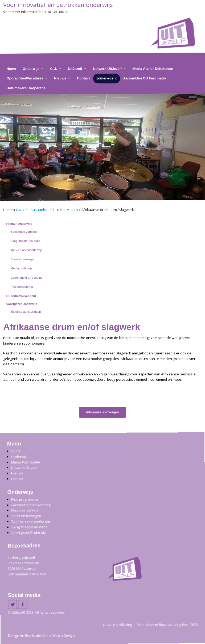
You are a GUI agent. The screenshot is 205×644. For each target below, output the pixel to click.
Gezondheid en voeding (27, 278)
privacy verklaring (118, 624)
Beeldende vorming (24, 232)
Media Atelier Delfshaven (153, 69)
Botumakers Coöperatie (26, 88)
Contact (83, 78)
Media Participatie (25, 462)
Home (11, 69)
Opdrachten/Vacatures (25, 78)
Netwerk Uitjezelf (25, 467)
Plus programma (22, 287)
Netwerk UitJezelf (107, 69)
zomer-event (107, 78)
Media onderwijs (22, 268)
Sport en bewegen (23, 259)
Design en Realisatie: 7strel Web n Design (41, 635)
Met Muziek (69, 210)
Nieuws (60, 78)
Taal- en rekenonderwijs (27, 250)
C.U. (54, 69)
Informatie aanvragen (103, 412)
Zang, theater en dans (25, 241)
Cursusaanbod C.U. (41, 210)
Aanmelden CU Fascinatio (145, 78)
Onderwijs (31, 69)
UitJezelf (75, 69)
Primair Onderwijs (19, 224)
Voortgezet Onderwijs (22, 304)
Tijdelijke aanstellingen (26, 312)
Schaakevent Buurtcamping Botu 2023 (167, 624)
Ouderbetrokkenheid (21, 296)
